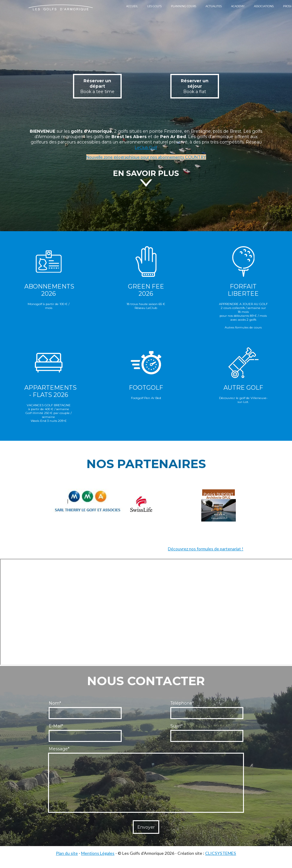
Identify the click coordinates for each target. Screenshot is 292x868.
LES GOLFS (154, 6)
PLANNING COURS (184, 6)
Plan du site (67, 853)
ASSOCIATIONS (264, 6)
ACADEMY (238, 6)
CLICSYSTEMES (221, 853)
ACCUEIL (132, 6)
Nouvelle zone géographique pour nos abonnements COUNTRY (146, 157)
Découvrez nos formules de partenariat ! (206, 549)
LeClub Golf (146, 147)
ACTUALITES (214, 6)
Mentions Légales (98, 853)
